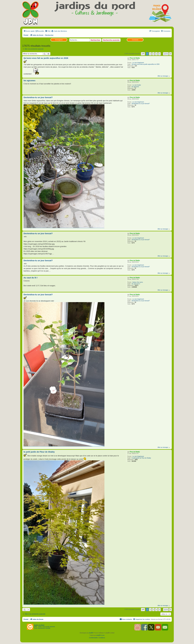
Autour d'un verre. (138, 282)
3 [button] (153, 54)
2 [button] (150, 54)
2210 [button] (166, 54)
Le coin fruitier (137, 85)
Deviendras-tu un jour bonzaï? (141, 104)
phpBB (91, 633)
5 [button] (159, 54)
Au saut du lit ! (136, 284)
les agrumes (135, 87)
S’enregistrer (59, 40)
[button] (143, 54)
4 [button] (156, 54)
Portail (26, 35)
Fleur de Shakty (135, 58)
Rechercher (95, 40)
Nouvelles (41, 31)
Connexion (135, 40)
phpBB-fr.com (100, 635)
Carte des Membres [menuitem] (60, 31)
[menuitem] (48, 31)
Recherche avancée (111, 40)
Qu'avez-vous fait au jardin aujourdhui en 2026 (146, 64)
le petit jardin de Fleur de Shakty (141, 458)
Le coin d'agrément (138, 63)
